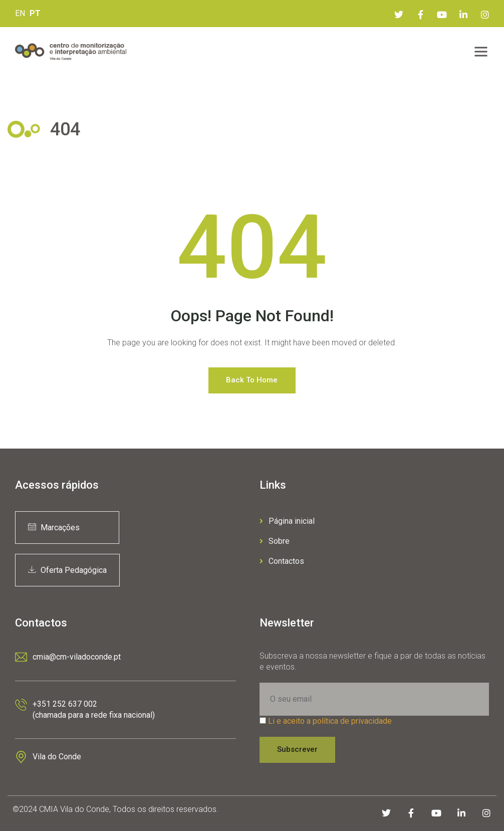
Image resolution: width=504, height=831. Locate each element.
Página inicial (287, 521)
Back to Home (252, 380)
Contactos (282, 561)
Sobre (275, 541)
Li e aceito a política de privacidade (330, 721)
